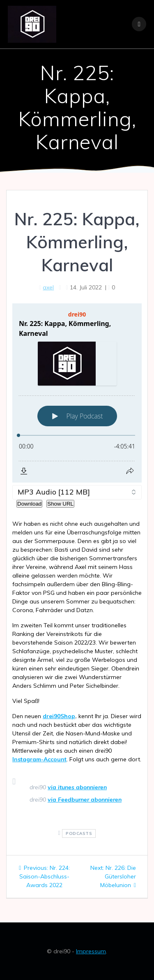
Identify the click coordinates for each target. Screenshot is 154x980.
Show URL (60, 504)
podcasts (79, 833)
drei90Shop (59, 716)
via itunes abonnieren (77, 787)
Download (29, 504)
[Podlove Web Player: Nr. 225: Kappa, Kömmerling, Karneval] (77, 393)
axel (48, 287)
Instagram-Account (39, 759)
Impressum (91, 951)
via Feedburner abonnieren (85, 800)
